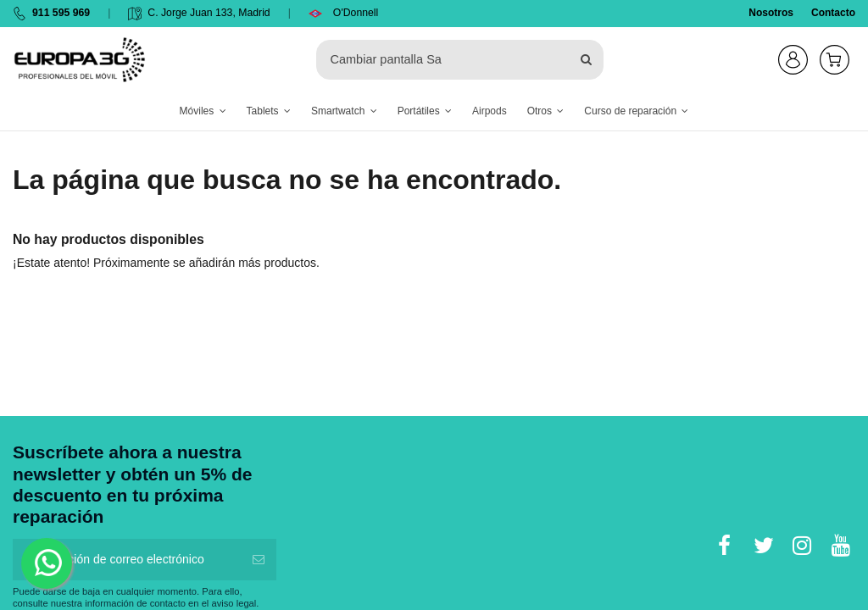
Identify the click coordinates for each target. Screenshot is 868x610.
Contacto (833, 13)
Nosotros (771, 13)
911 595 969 (61, 13)
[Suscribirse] (259, 560)
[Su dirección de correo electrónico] (127, 560)
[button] (203, 111)
